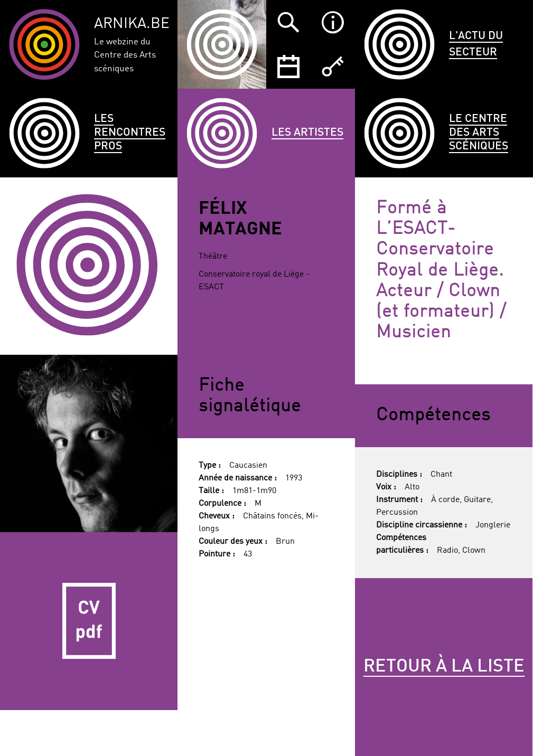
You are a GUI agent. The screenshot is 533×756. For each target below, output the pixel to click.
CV (89, 621)
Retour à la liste (444, 667)
